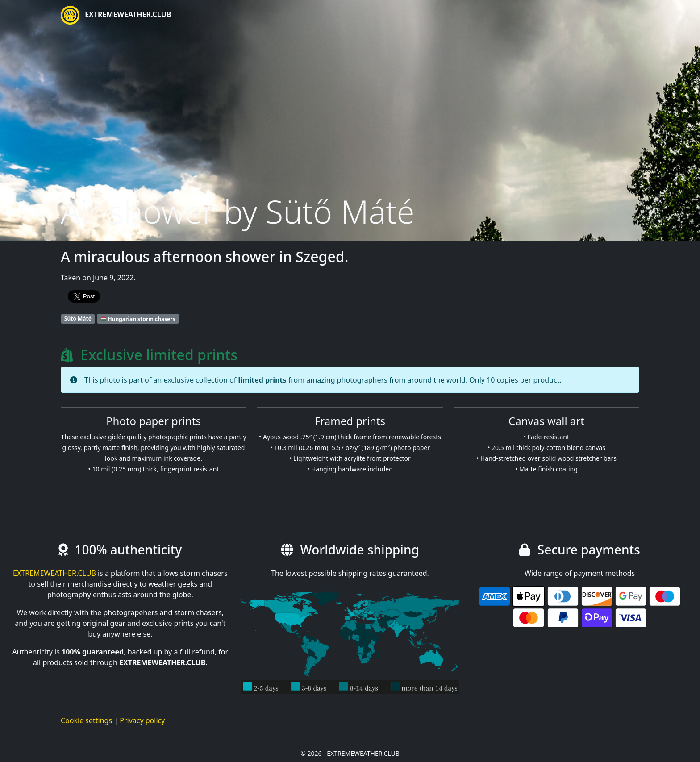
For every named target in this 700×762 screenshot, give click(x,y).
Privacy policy (142, 720)
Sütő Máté (78, 319)
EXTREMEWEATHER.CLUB (116, 15)
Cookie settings (86, 720)
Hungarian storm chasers (138, 319)
